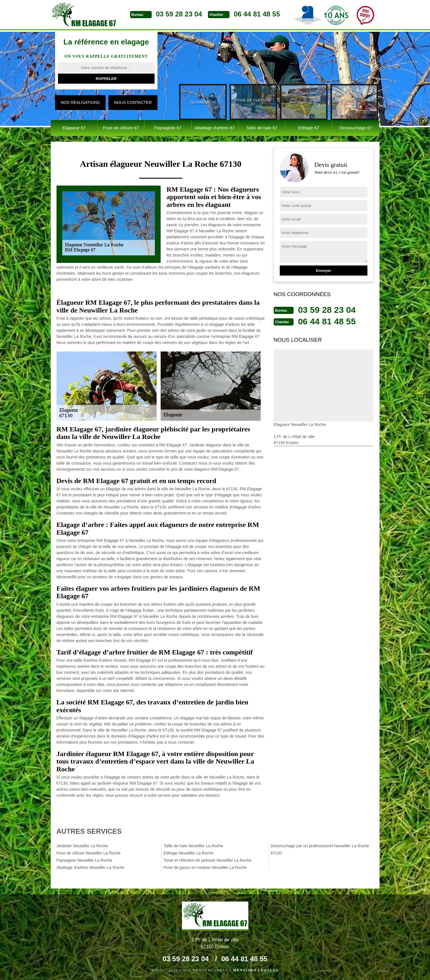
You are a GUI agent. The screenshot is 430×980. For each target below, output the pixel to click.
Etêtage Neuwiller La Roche (189, 853)
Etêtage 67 (309, 128)
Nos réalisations (80, 102)
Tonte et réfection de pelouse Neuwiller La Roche (208, 860)
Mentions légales (256, 970)
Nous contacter (133, 102)
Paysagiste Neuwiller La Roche (85, 860)
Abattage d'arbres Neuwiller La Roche (90, 867)
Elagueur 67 (74, 128)
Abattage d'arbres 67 (215, 128)
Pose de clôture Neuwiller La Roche (89, 853)
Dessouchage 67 (356, 128)
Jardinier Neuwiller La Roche (82, 846)
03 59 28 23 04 (179, 14)
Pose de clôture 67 (121, 128)
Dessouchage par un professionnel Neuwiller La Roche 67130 (320, 849)
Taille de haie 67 (262, 128)
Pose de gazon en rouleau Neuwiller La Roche (205, 867)
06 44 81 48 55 (257, 14)
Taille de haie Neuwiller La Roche (193, 846)
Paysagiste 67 (168, 128)
